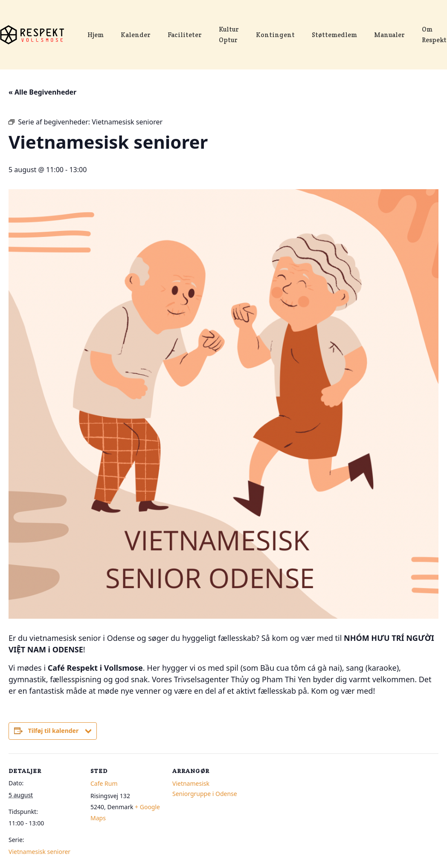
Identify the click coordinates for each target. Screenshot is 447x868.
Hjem (96, 35)
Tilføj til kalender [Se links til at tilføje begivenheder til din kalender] (54, 731)
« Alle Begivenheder (42, 92)
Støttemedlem (334, 35)
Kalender (136, 35)
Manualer (389, 35)
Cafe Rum (104, 783)
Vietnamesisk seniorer (39, 852)
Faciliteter (185, 35)
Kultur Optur (229, 35)
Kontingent (275, 35)
